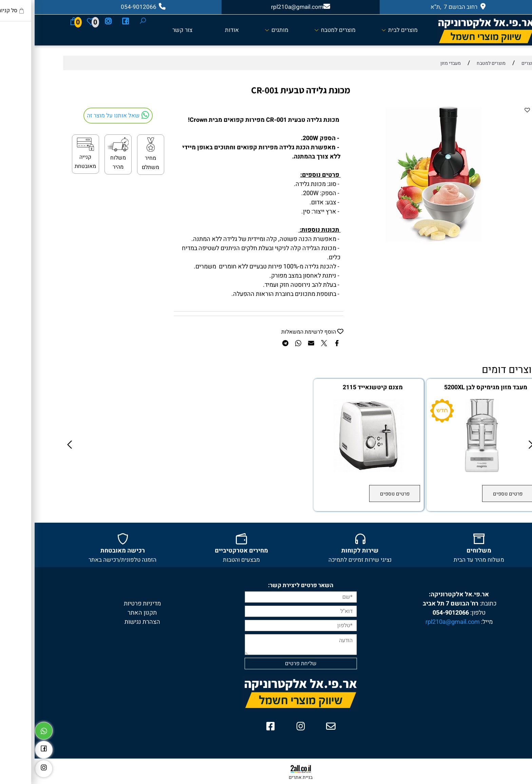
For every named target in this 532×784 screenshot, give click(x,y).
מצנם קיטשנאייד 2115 (338, 388)
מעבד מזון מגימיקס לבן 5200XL (451, 388)
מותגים (242, 30)
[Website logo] (451, 30)
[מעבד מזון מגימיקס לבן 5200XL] (447, 470)
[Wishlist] (56, 21)
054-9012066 (416, 613)
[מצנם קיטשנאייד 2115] (334, 470)
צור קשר (148, 30)
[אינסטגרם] (74, 21)
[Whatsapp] (9, 729)
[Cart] (39, 21)
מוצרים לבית (365, 30)
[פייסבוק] (91, 21)
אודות (197, 30)
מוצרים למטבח (300, 30)
